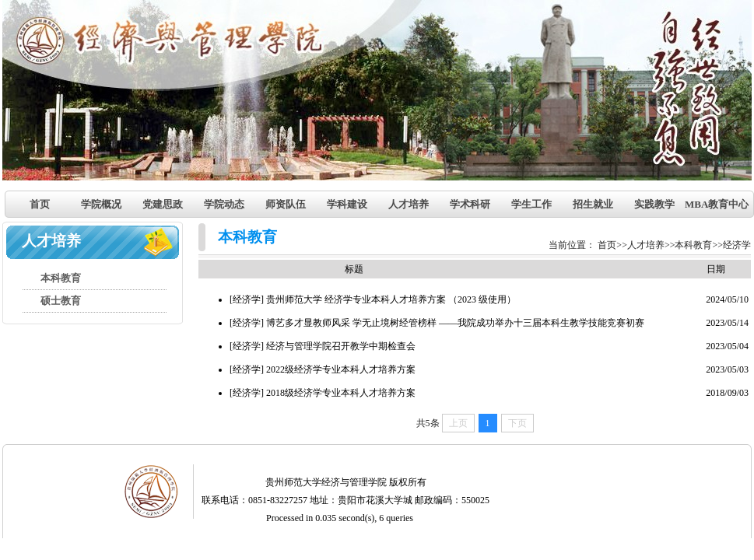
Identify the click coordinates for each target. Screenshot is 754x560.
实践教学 (654, 204)
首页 (40, 204)
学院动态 (224, 204)
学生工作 (531, 204)
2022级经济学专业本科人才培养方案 (341, 369)
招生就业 (593, 204)
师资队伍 (286, 204)
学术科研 (470, 204)
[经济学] (247, 299)
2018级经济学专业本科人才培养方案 (341, 393)
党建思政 (163, 204)
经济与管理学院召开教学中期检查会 (341, 346)
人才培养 (409, 204)
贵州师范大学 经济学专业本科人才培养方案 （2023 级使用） (391, 299)
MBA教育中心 (715, 204)
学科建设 (347, 204)
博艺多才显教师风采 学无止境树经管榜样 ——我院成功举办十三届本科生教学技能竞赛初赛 (455, 323)
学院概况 (101, 204)
